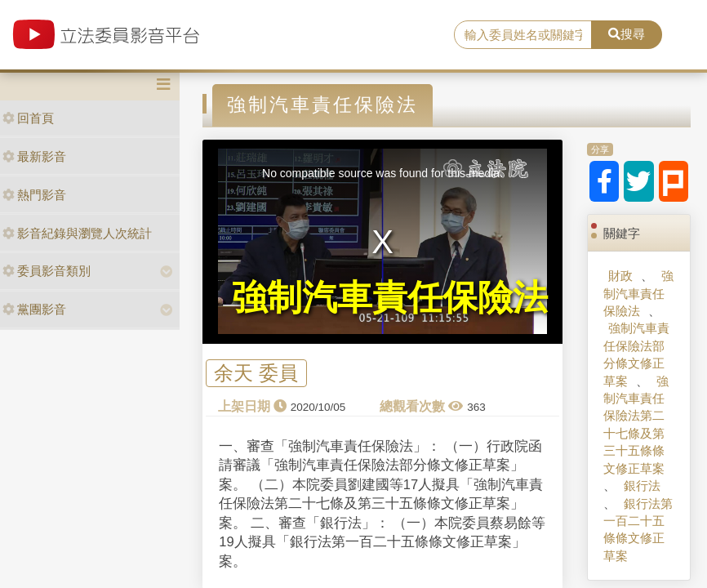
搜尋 (627, 34)
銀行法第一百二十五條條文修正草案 (638, 530)
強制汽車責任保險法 (638, 293)
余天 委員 (256, 373)
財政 (620, 276)
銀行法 (642, 486)
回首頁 (28, 118)
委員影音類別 (47, 271)
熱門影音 (34, 195)
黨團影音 (34, 309)
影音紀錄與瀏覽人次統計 (77, 233)
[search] (523, 35)
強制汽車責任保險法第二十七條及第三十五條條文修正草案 (636, 425)
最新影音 (34, 156)
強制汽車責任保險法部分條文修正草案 (636, 354)
